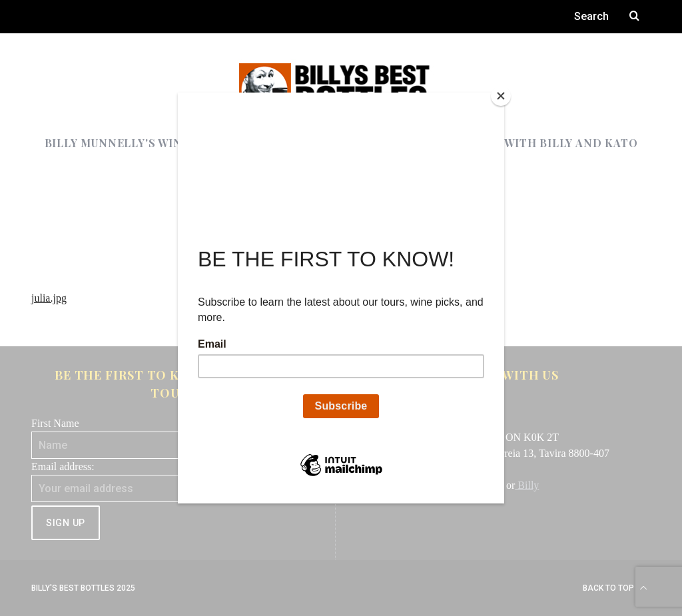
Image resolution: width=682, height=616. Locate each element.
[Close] (501, 96)
